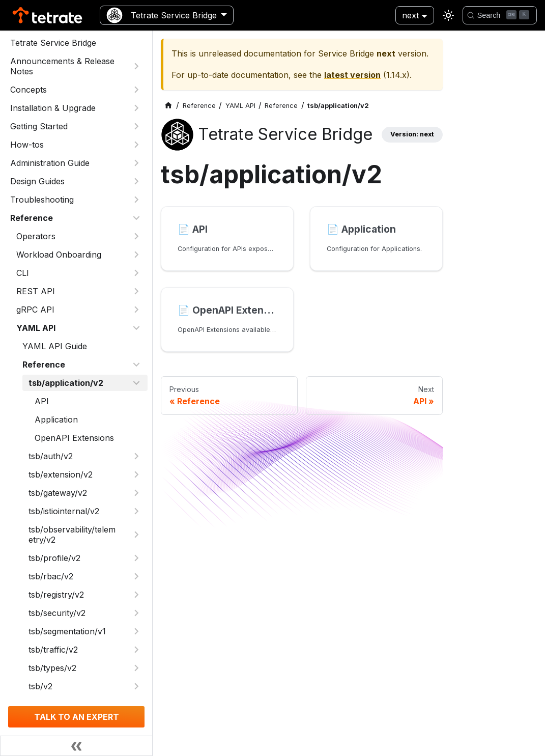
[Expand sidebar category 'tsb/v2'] (136, 686)
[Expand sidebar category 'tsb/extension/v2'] (136, 474)
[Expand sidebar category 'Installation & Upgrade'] (136, 108)
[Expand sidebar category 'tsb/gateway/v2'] (136, 493)
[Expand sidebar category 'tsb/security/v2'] (136, 613)
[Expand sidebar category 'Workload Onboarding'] (136, 255)
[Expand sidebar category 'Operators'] (136, 236)
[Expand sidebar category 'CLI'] (136, 273)
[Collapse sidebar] (76, 746)
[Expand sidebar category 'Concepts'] (136, 90)
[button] (79, 291)
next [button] (410, 15)
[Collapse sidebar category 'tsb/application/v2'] (136, 383)
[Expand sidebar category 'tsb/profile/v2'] (136, 558)
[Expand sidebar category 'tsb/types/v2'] (136, 668)
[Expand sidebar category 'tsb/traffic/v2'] (136, 650)
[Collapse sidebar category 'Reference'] (136, 218)
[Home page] (168, 106)
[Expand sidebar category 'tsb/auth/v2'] (136, 456)
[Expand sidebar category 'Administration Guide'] (136, 163)
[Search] (500, 15)
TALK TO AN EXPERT (77, 717)
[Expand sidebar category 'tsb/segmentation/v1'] (136, 631)
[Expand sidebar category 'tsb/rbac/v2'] (136, 576)
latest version (352, 75)
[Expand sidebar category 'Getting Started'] (136, 126)
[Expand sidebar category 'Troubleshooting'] (136, 200)
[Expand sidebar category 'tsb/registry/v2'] (136, 595)
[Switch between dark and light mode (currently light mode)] (448, 15)
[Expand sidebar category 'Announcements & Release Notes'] (136, 66)
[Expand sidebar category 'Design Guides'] (136, 181)
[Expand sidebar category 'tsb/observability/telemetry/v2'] (136, 535)
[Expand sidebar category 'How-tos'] (136, 145)
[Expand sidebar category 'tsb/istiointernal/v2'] (136, 511)
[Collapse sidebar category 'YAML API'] (136, 328)
